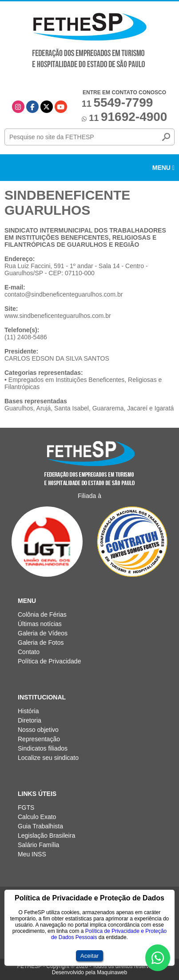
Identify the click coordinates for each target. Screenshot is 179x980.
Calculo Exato (37, 817)
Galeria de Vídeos (43, 633)
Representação (39, 739)
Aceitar (89, 956)
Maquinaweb (112, 972)
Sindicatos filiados (43, 748)
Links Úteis (37, 794)
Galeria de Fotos (41, 643)
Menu (163, 168)
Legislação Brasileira (46, 835)
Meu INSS (32, 854)
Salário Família (38, 845)
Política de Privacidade (49, 661)
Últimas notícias (40, 624)
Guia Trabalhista (40, 826)
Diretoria (30, 720)
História (28, 711)
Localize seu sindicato (48, 758)
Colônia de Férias (42, 615)
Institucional (42, 697)
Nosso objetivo (38, 730)
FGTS (26, 807)
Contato (29, 652)
